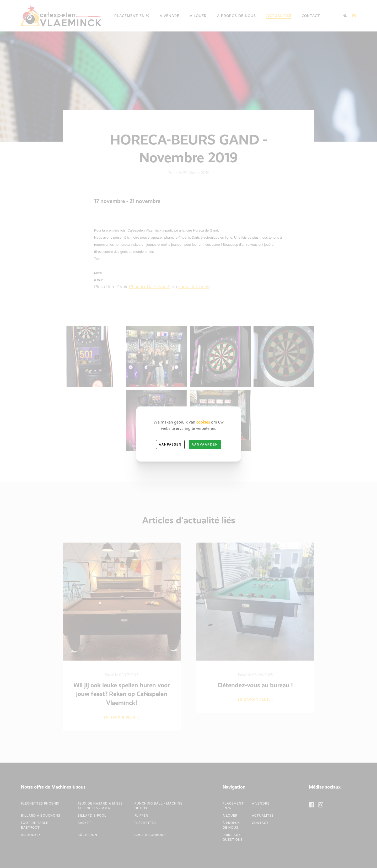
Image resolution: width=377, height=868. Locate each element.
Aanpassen (170, 444)
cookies (203, 422)
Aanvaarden (205, 444)
